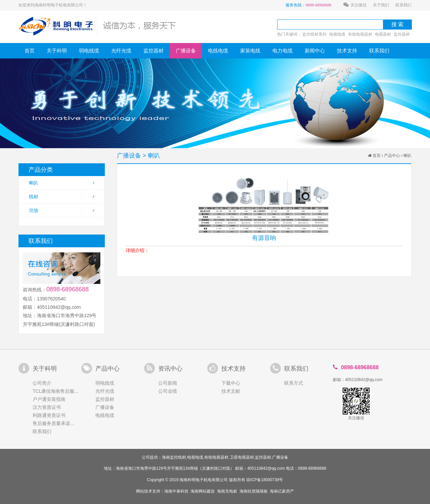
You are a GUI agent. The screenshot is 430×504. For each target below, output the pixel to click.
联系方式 (294, 383)
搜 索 (397, 24)
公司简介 (42, 383)
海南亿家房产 (282, 491)
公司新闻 (168, 383)
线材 (62, 197)
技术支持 (347, 51)
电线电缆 (218, 51)
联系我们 (403, 5)
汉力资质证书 (47, 407)
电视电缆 (337, 34)
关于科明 (57, 51)
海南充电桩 (227, 491)
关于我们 (381, 5)
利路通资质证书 (49, 415)
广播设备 (186, 51)
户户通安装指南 (49, 399)
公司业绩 (168, 391)
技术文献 (231, 391)
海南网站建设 (203, 491)
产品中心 (392, 156)
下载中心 (231, 383)
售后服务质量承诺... (53, 423)
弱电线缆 (89, 51)
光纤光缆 (121, 51)
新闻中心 (315, 51)
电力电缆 (283, 51)
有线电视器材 (360, 34)
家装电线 (250, 51)
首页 (30, 51)
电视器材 (383, 34)
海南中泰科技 (176, 491)
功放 (62, 210)
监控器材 (402, 34)
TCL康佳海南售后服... (55, 391)
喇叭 (62, 183)
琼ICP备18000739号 (265, 480)
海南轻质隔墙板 (254, 491)
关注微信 (355, 5)
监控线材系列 (314, 34)
